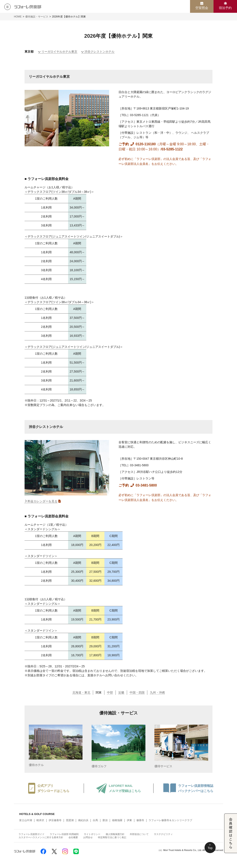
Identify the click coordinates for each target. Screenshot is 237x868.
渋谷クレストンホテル (99, 52)
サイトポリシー (92, 834)
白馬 (95, 820)
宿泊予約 (225, 8)
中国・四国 (137, 692)
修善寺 (140, 820)
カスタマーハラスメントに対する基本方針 (41, 837)
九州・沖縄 (157, 692)
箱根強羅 (117, 820)
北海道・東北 (81, 692)
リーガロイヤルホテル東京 (59, 52)
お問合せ (88, 837)
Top (210, 848)
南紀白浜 (83, 820)
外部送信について (139, 834)
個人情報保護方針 (115, 834)
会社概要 (73, 837)
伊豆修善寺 (55, 820)
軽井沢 (40, 820)
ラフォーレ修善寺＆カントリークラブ (170, 820)
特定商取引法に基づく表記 (112, 837)
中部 (110, 692)
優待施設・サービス (37, 17)
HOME (18, 17)
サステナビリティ (163, 834)
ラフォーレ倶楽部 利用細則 (64, 834)
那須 (105, 820)
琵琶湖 (70, 820)
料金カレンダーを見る (42, 501)
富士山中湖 (26, 820)
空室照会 (202, 8)
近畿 (121, 692)
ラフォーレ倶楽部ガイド (31, 834)
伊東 (129, 820)
